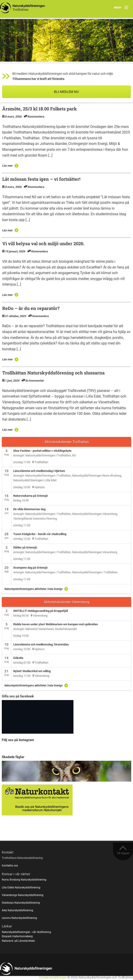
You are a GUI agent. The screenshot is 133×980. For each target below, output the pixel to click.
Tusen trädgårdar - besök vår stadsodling (40, 534)
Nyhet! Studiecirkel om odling (32, 671)
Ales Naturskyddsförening (17, 910)
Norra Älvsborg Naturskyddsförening (24, 880)
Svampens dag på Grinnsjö (30, 568)
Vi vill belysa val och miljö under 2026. (43, 243)
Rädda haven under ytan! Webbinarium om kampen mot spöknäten (56, 624)
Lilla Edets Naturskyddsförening (21, 888)
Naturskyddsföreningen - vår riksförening (26, 932)
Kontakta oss (10, 866)
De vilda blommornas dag (29, 509)
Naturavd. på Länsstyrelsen (18, 941)
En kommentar (35, 381)
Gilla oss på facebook (18, 696)
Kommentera (36, 117)
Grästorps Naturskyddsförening (21, 903)
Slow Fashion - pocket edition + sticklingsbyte (42, 451)
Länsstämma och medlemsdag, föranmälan (41, 644)
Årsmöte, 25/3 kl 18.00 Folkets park (40, 109)
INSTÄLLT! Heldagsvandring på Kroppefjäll (41, 611)
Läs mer (8, 166)
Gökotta (18, 658)
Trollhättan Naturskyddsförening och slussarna (53, 373)
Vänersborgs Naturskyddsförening (23, 895)
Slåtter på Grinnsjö (25, 547)
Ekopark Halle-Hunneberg (17, 936)
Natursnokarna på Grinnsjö (30, 496)
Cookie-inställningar (53, 977)
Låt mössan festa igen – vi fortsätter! (41, 179)
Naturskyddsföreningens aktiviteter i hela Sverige (33, 589)
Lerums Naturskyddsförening (19, 918)
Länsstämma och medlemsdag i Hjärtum (39, 471)
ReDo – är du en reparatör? (31, 308)
